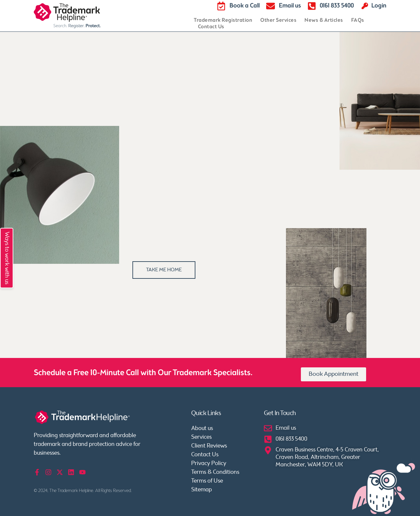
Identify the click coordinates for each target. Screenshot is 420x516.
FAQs (358, 20)
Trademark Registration (223, 20)
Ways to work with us (7, 258)
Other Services (278, 20)
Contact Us (211, 27)
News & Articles (324, 20)
